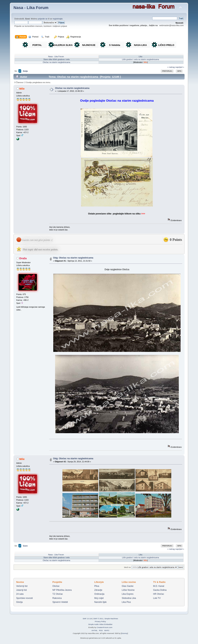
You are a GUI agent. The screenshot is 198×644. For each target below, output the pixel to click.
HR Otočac (159, 594)
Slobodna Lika (129, 598)
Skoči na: (127, 567)
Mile (145, 62)
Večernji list (22, 586)
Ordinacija (99, 594)
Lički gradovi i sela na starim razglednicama (140, 59)
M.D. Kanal (159, 586)
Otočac (56, 586)
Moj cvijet (99, 598)
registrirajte (58, 19)
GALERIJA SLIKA (63, 45)
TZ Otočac (58, 594)
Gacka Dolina (160, 590)
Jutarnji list (21, 590)
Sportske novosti (24, 598)
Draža (23, 258)
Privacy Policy (100, 621)
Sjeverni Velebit (60, 602)
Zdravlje (98, 590)
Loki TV (157, 598)
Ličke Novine (128, 590)
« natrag (171, 67)
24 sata (20, 594)
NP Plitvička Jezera (62, 590)
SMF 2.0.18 (87, 619)
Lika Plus (126, 602)
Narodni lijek (101, 602)
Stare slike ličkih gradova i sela (56, 59)
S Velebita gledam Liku (115, 46)
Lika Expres (128, 594)
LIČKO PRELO (166, 45)
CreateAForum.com (104, 627)
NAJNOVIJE (89, 45)
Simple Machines (111, 619)
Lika (141, 56)
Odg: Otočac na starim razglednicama (73, 258)
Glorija (19, 602)
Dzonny (124, 633)
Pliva (97, 586)
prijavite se (43, 19)
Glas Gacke (128, 586)
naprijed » (180, 67)
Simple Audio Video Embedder (100, 624)
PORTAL (37, 45)
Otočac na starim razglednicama (56, 62)
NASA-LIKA (140, 45)
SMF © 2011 (98, 619)
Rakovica (57, 598)
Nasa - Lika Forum (31, 8)
